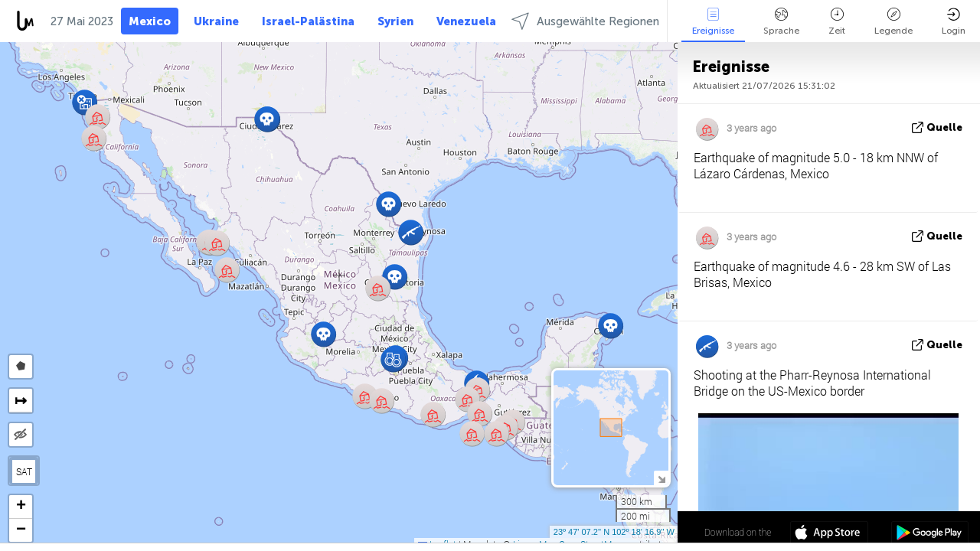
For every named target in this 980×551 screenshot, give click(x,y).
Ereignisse (713, 22)
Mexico (150, 21)
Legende (893, 22)
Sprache (781, 22)
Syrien (395, 21)
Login (954, 22)
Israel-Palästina (308, 21)
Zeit (837, 22)
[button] (472, 434)
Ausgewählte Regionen (585, 21)
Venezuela (466, 21)
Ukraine (216, 21)
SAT (24, 471)
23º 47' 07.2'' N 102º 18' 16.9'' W (614, 532)
